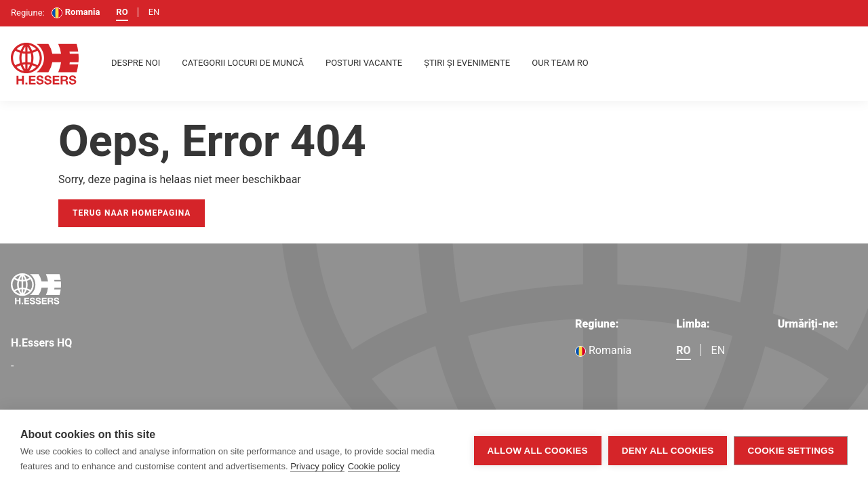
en (154, 12)
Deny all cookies (668, 451)
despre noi (136, 63)
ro (122, 12)
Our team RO (560, 63)
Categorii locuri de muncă (243, 63)
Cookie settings (791, 451)
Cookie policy (374, 466)
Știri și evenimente (467, 63)
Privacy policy (317, 466)
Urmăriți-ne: (808, 324)
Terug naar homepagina (132, 213)
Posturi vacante (364, 63)
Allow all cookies (538, 451)
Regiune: (597, 324)
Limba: (693, 324)
